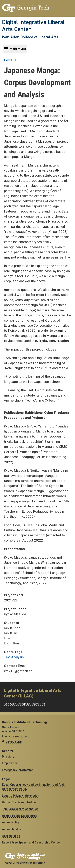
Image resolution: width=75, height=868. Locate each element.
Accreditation (11, 836)
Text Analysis (14, 657)
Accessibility (10, 822)
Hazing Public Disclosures (20, 816)
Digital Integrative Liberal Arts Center (33, 26)
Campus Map (14, 742)
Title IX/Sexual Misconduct (20, 809)
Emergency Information (18, 770)
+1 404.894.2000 (16, 736)
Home (8, 60)
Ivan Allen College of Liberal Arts (30, 37)
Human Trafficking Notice (19, 802)
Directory (8, 757)
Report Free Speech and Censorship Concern (32, 842)
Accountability (11, 829)
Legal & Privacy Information (21, 796)
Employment (10, 763)
